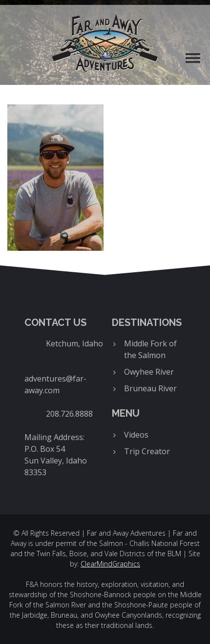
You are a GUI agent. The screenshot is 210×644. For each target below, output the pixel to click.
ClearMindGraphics (110, 564)
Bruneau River (150, 388)
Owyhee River (149, 372)
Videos (136, 435)
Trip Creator (147, 451)
